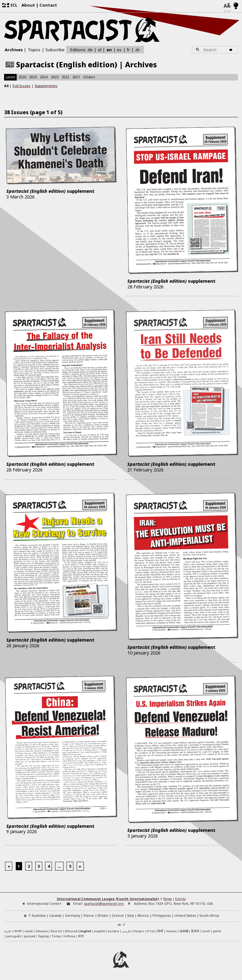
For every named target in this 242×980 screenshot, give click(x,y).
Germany (72, 916)
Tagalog (43, 936)
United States (185, 916)
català (29, 931)
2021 (76, 77)
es (119, 50)
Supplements (46, 86)
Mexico (143, 916)
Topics (34, 50)
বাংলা (18, 931)
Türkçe (56, 936)
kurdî (206, 931)
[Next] (80, 866)
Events (180, 899)
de (90, 50)
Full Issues (22, 86)
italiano (171, 931)
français (139, 931)
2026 (22, 77)
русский (30, 936)
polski (217, 931)
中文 (81, 936)
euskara (114, 931)
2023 (55, 77)
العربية (8, 932)
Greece (118, 916)
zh (137, 50)
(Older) (89, 77)
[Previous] (9, 866)
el (100, 50)
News (167, 899)
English (86, 931)
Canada (55, 916)
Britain (103, 916)
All (6, 86)
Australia (39, 916)
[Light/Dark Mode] (236, 6)
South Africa (209, 916)
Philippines (162, 916)
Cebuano (42, 931)
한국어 (195, 931)
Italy (131, 916)
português (14, 936)
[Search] (232, 50)
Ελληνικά (71, 931)
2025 (33, 77)
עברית (151, 931)
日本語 (184, 931)
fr (128, 50)
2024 (44, 77)
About (28, 5)
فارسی (126, 931)
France (89, 916)
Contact (48, 5)
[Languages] (227, 6)
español (100, 931)
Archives (14, 50)
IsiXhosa (69, 936)
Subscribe (55, 50)
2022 (66, 77)
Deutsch (56, 931)
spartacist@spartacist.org (104, 904)
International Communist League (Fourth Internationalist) (108, 899)
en (109, 50)
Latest (10, 77)
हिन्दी (160, 931)
